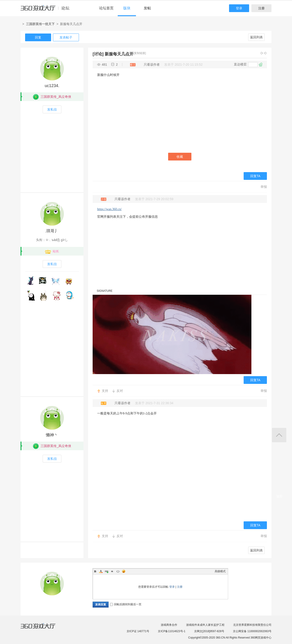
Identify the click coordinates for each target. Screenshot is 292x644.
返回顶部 (279, 435)
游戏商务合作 (169, 625)
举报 (264, 187)
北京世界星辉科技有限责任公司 (252, 625)
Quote (112, 571)
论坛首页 (106, 8)
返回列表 (256, 37)
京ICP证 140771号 (138, 631)
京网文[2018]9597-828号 (209, 631)
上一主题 (261, 53)
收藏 (180, 157)
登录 (239, 8)
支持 (105, 391)
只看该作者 (152, 65)
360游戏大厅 (43, 629)
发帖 (147, 8)
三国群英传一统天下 (40, 24)
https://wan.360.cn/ (109, 209)
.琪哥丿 (52, 231)
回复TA (255, 176)
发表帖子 (66, 37)
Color (101, 571)
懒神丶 (52, 435)
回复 (38, 37)
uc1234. (52, 86)
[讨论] (98, 54)
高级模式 (220, 571)
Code (118, 571)
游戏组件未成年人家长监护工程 (205, 625)
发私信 (52, 109)
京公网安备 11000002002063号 (252, 631)
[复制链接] (140, 53)
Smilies (124, 571)
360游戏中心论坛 (47, 10)
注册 (261, 8)
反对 (120, 391)
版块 (127, 8)
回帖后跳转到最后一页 (126, 604)
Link (107, 571)
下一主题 (266, 53)
